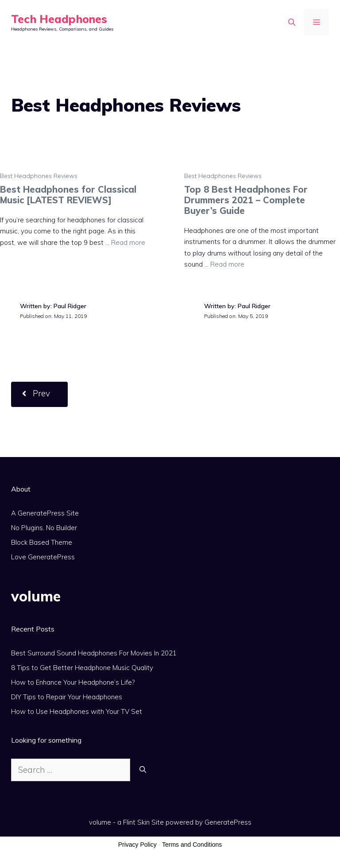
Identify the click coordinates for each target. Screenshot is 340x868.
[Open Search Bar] (292, 22)
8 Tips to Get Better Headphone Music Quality (82, 668)
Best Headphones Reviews (39, 176)
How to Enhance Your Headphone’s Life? (73, 682)
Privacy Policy (137, 845)
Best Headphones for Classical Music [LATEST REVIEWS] (68, 195)
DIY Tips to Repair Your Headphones (67, 697)
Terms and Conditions (192, 845)
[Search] (143, 770)
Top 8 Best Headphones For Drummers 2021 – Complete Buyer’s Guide (246, 200)
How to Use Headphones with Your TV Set (77, 711)
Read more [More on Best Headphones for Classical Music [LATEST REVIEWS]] (128, 242)
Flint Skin (136, 822)
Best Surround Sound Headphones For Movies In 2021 (94, 653)
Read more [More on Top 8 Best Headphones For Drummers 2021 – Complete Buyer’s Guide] (227, 264)
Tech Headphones (59, 19)
